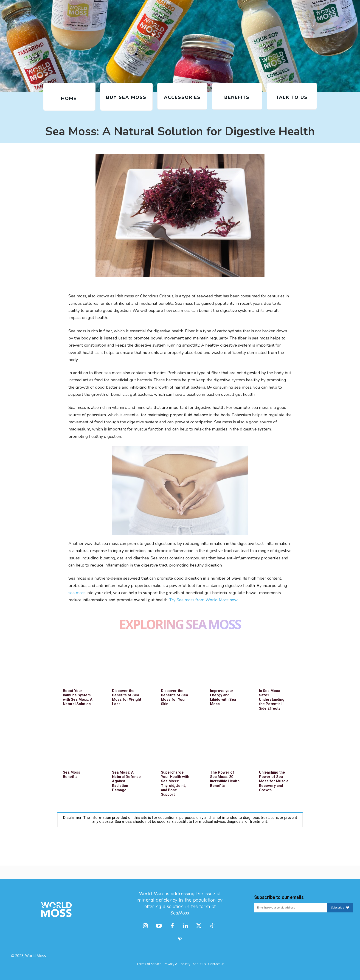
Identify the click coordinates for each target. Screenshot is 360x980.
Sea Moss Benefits (72, 775)
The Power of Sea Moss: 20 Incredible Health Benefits (225, 779)
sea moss (77, 593)
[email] (291, 908)
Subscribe (340, 908)
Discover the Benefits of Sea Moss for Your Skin (174, 697)
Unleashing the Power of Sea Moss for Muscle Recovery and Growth (274, 781)
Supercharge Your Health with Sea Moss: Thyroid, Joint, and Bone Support (175, 783)
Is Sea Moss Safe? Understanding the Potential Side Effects (272, 700)
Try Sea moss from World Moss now (203, 600)
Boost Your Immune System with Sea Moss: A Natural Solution (78, 697)
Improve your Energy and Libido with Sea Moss (223, 697)
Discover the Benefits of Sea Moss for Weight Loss (127, 697)
